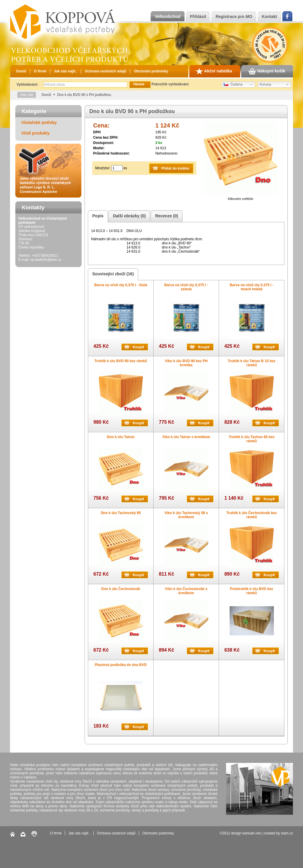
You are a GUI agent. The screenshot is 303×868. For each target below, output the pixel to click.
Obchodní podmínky (151, 71)
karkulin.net (252, 833)
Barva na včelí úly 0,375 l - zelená (186, 287)
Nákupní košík (267, 71)
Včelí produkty (35, 133)
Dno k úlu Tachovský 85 (121, 513)
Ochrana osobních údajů (106, 71)
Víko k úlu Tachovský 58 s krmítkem (186, 515)
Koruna (265, 85)
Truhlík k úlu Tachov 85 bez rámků (252, 439)
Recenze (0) (166, 216)
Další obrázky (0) (128, 216)
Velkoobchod (168, 16)
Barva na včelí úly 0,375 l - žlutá (121, 285)
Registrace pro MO (234, 16)
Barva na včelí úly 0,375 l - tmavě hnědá (252, 287)
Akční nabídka (214, 71)
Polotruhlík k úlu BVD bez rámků (252, 591)
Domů (21, 71)
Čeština (233, 85)
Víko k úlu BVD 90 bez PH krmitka (186, 363)
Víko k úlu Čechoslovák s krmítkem (186, 591)
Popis (97, 216)
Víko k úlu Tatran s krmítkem (186, 437)
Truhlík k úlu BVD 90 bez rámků (121, 361)
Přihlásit (198, 16)
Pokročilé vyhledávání (170, 84)
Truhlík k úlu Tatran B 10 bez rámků (252, 363)
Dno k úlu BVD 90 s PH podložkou (84, 95)
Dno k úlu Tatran (121, 437)
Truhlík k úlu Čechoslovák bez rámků (252, 515)
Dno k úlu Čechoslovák (121, 589)
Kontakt (269, 16)
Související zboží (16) (112, 274)
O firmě (40, 71)
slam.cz (287, 833)
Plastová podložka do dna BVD (121, 665)
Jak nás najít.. (66, 71)
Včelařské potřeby (39, 122)
